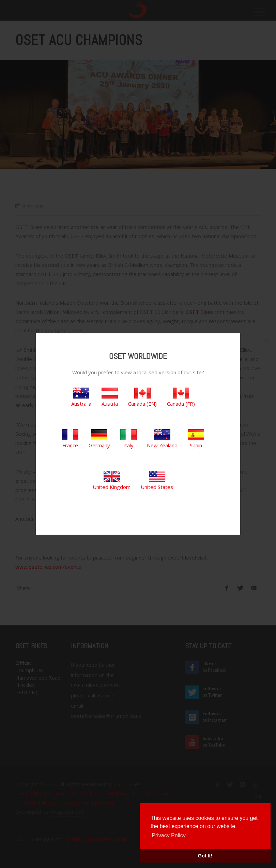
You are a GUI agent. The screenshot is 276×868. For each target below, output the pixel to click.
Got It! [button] (205, 856)
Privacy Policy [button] (169, 835)
